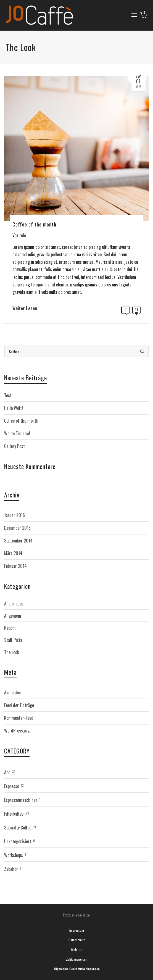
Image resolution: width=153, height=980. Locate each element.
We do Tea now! (17, 433)
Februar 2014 (15, 566)
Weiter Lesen (25, 308)
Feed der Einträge (19, 705)
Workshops (14, 855)
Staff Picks (13, 640)
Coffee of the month (21, 421)
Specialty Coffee (18, 828)
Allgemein (13, 616)
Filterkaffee (14, 814)
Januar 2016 (14, 515)
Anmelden (12, 692)
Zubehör (11, 869)
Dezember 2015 (17, 528)
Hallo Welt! (14, 408)
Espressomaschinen (21, 800)
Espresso (12, 786)
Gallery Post (14, 446)
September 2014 (18, 541)
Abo (7, 772)
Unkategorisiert (18, 841)
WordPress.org (17, 731)
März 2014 (13, 553)
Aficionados (14, 604)
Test (8, 395)
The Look (12, 652)
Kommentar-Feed (19, 718)
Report (10, 628)
